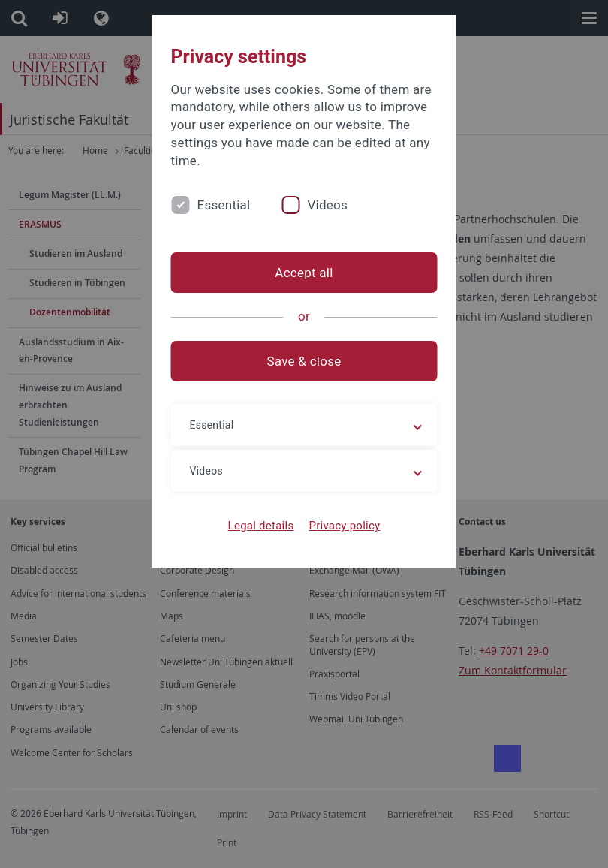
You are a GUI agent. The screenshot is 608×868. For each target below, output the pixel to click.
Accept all (304, 273)
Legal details (261, 526)
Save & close (304, 361)
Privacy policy (344, 526)
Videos (327, 205)
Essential (224, 205)
